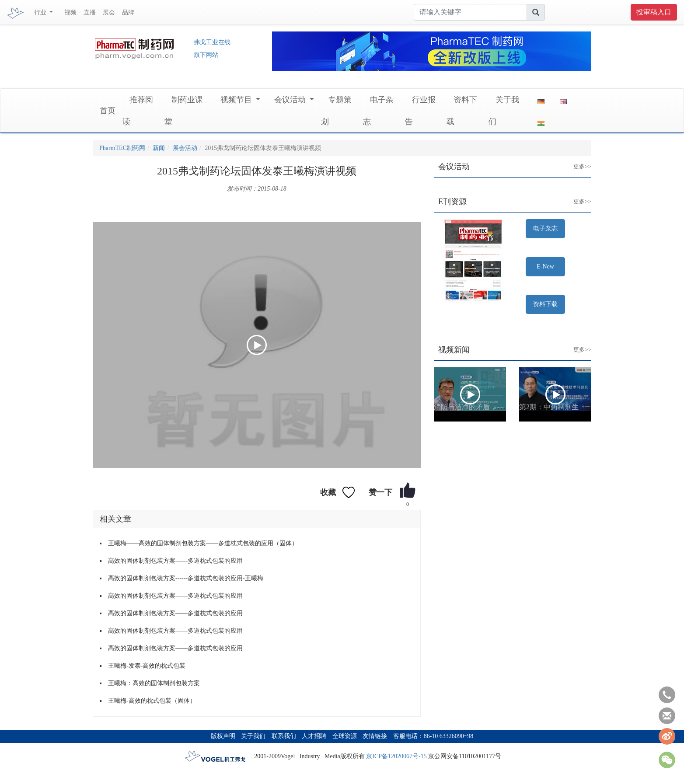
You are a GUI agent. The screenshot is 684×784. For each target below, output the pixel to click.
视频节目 (237, 100)
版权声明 (223, 736)
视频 (70, 12)
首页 (108, 111)
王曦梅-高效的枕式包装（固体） (152, 701)
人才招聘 (314, 736)
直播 (90, 12)
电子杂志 (545, 228)
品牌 (128, 12)
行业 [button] (41, 12)
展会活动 (185, 148)
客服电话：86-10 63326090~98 (433, 736)
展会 (109, 12)
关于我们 (253, 736)
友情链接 (375, 736)
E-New (545, 267)
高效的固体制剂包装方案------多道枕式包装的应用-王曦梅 (186, 578)
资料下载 (545, 304)
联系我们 (284, 736)
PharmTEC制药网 (122, 148)
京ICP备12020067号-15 (396, 756)
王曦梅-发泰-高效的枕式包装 (147, 666)
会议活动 (291, 100)
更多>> (576, 160)
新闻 (159, 148)
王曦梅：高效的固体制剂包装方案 (154, 683)
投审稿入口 (654, 12)
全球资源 (345, 736)
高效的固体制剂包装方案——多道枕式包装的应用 (175, 561)
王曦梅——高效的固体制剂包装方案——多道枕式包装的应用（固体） (203, 543)
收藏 (328, 492)
